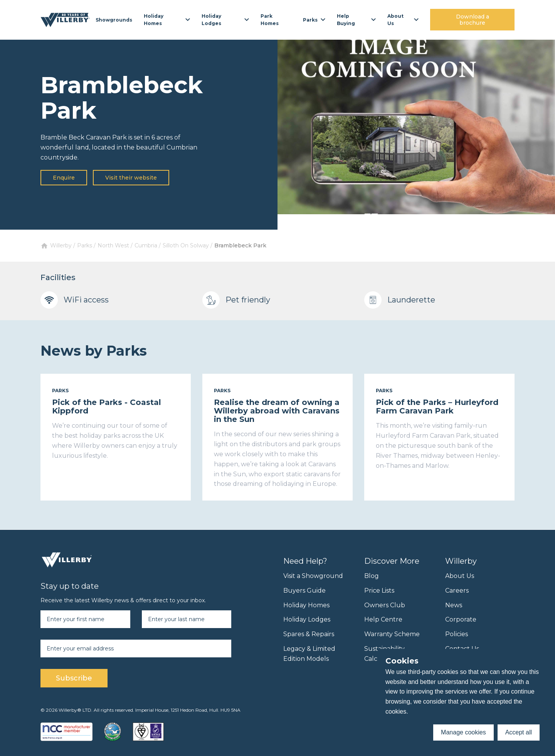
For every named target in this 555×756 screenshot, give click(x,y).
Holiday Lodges (307, 619)
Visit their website (131, 178)
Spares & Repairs (309, 634)
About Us (460, 576)
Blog (372, 576)
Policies (457, 634)
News (454, 605)
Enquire (64, 178)
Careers (457, 591)
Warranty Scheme (392, 634)
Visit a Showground (313, 576)
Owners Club (385, 605)
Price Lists (379, 591)
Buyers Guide (304, 591)
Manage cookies (463, 732)
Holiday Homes (306, 605)
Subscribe (74, 678)
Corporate (461, 619)
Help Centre (383, 619)
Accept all (519, 732)
